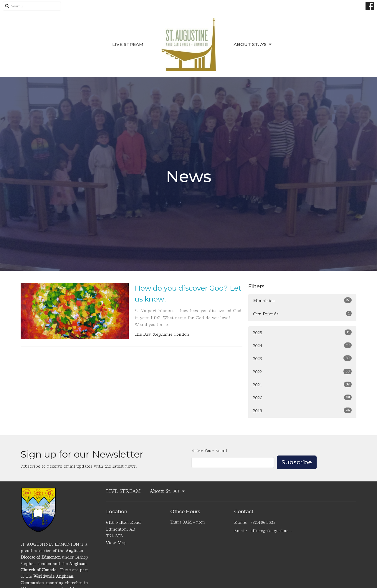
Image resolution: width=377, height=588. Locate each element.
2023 (302, 358)
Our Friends (302, 314)
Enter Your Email (209, 451)
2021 (302, 385)
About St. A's (253, 44)
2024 (302, 346)
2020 (302, 398)
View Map (116, 543)
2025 (302, 333)
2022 (302, 372)
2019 (302, 411)
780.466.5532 (263, 522)
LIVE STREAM (128, 44)
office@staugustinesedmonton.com (271, 531)
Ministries (302, 300)
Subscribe (297, 462)
